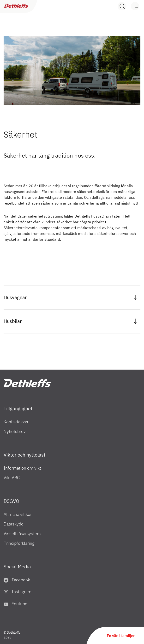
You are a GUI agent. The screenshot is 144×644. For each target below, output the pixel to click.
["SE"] (27, 383)
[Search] (122, 6)
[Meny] (133, 6)
